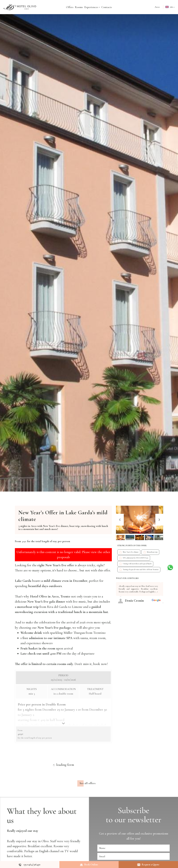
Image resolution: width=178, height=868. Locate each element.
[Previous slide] (120, 520)
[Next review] (163, 581)
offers (131, 855)
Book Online (89, 864)
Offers (70, 7)
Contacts (107, 7)
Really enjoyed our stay (23, 852)
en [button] (171, 9)
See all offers (88, 805)
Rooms (79, 7)
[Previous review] (161, 581)
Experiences (92, 7)
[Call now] (30, 865)
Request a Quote (148, 864)
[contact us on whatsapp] (170, 567)
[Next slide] (159, 520)
